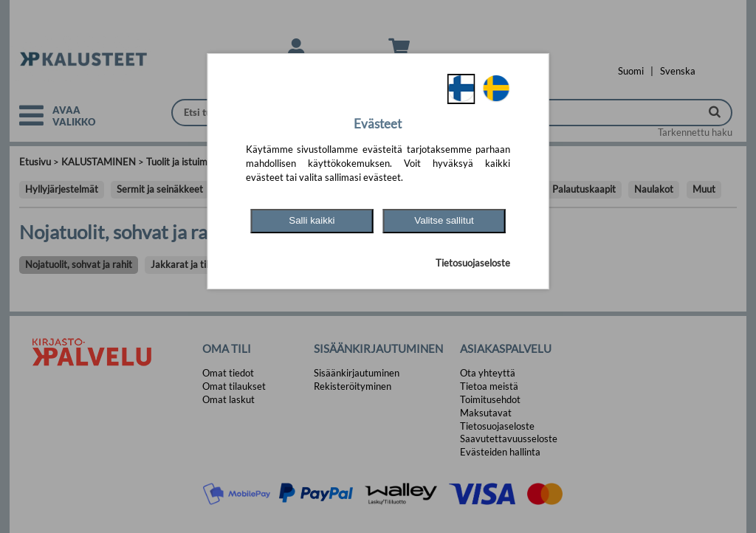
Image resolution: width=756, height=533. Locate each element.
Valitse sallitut (444, 220)
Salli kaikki (312, 220)
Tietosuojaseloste (473, 263)
